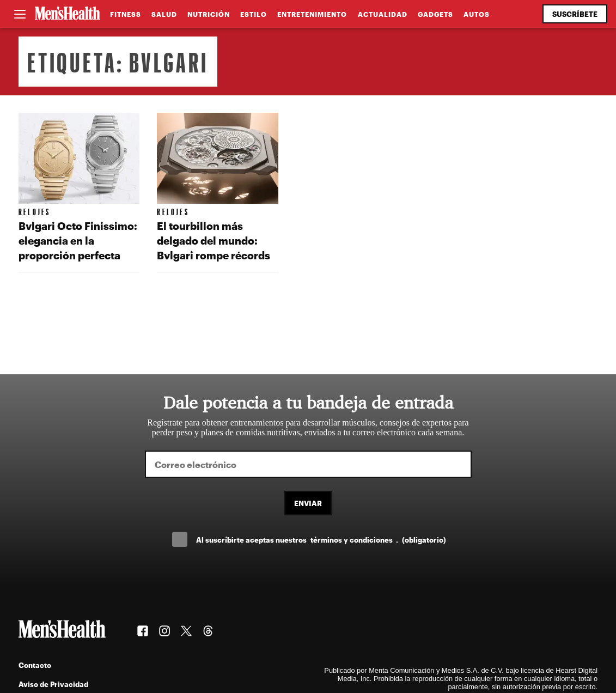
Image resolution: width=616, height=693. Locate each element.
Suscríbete (575, 14)
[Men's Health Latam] (68, 14)
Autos (477, 14)
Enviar (308, 503)
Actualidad (383, 14)
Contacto (35, 665)
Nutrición (209, 14)
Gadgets (435, 14)
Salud (164, 14)
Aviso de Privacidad (53, 684)
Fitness (126, 14)
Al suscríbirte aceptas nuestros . (321, 540)
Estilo (254, 14)
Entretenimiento (312, 14)
